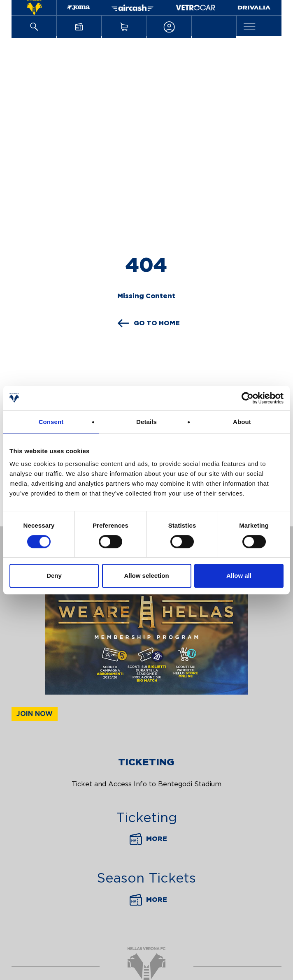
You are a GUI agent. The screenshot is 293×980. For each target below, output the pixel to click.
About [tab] (242, 422)
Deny (54, 576)
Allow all (239, 576)
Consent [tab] (51, 422)
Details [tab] (146, 422)
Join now (35, 714)
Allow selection (146, 576)
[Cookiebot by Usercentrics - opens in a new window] (248, 398)
